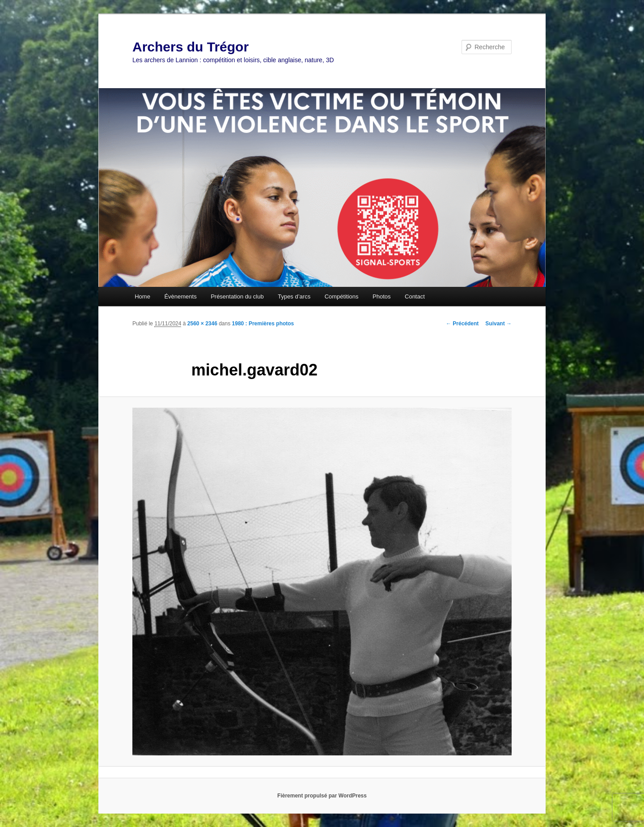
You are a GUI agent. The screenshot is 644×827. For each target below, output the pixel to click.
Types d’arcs (294, 296)
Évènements (180, 296)
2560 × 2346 (202, 324)
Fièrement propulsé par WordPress (322, 796)
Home (142, 296)
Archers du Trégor (191, 47)
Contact (415, 296)
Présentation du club (237, 296)
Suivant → (498, 324)
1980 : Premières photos (263, 324)
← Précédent (462, 324)
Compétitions (342, 296)
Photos (381, 296)
